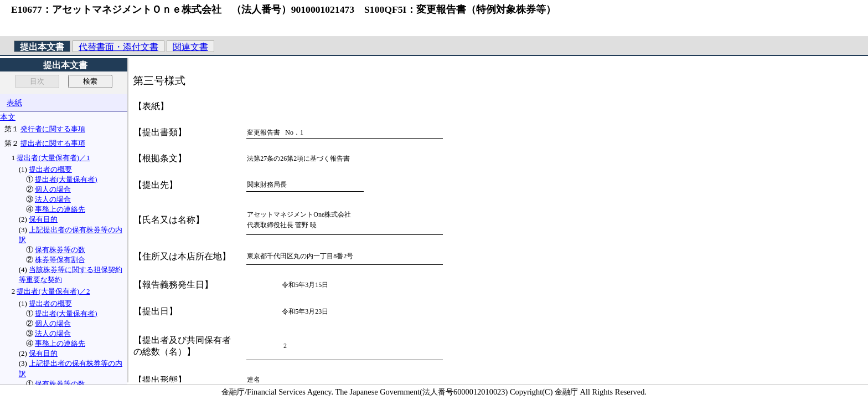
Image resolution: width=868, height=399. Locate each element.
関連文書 (190, 47)
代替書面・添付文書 (118, 47)
